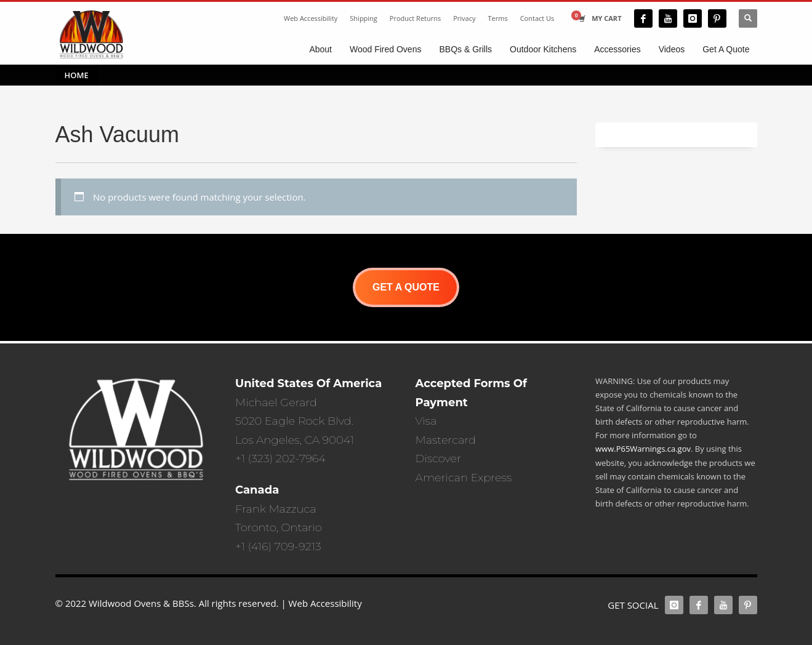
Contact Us (537, 18)
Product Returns (415, 18)
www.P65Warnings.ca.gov (643, 449)
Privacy (464, 18)
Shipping (364, 18)
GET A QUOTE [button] (406, 287)
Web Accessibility (311, 18)
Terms (498, 18)
